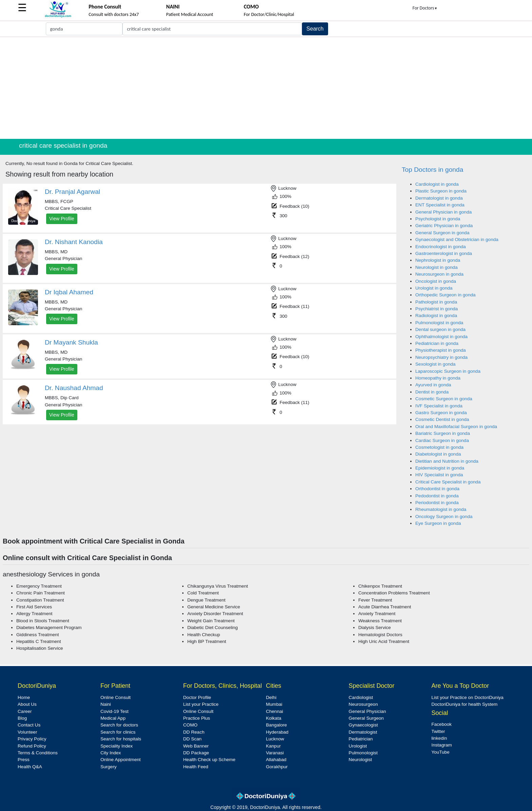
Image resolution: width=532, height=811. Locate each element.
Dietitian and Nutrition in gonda (447, 461)
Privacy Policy (32, 739)
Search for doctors (119, 725)
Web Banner (196, 746)
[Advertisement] (266, 88)
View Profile (62, 219)
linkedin (439, 738)
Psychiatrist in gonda (436, 309)
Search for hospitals (121, 739)
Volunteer (27, 732)
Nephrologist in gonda (438, 260)
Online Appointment (121, 760)
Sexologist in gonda (435, 364)
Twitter (438, 731)
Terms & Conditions (38, 753)
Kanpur (273, 746)
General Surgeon (366, 718)
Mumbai (274, 704)
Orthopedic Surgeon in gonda (445, 295)
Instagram (441, 745)
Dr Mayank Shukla (71, 342)
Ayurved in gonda (433, 385)
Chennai (275, 711)
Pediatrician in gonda (437, 343)
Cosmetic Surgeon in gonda (444, 399)
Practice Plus (197, 718)
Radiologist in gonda (436, 316)
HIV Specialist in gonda (439, 475)
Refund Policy (32, 746)
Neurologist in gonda (436, 267)
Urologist (358, 746)
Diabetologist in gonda (438, 454)
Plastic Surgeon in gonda (441, 191)
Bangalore (277, 725)
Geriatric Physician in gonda (444, 226)
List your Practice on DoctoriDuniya (467, 697)
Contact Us (29, 725)
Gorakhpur (277, 767)
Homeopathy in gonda (438, 378)
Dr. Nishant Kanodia (74, 242)
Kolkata (274, 718)
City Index (111, 753)
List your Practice (201, 704)
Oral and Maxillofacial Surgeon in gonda (456, 427)
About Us (27, 704)
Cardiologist (361, 697)
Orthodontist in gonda (437, 489)
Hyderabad (277, 732)
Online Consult (116, 697)
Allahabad (276, 760)
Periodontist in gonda (437, 503)
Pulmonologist (363, 753)
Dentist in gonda (432, 392)
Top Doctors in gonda (432, 170)
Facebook (441, 724)
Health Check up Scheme (209, 760)
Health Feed (196, 767)
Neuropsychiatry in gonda (441, 357)
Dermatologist (363, 732)
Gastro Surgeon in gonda (441, 413)
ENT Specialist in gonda (440, 205)
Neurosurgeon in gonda (439, 274)
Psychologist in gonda (438, 219)
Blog (22, 718)
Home (24, 697)
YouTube (440, 752)
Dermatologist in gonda (439, 198)
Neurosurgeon (363, 704)
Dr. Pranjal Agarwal (72, 192)
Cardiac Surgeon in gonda (442, 440)
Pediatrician (361, 739)
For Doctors (425, 8)
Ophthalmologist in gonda (441, 337)
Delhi (271, 697)
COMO (190, 725)
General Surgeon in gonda (442, 233)
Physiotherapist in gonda (441, 350)
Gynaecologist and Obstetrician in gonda (457, 239)
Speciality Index (117, 746)
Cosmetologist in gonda (439, 447)
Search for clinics (118, 732)
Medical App (113, 718)
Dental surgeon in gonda (440, 329)
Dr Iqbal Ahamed (69, 292)
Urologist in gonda (434, 288)
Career (25, 711)
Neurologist (360, 760)
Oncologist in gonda (436, 281)
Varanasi (275, 753)
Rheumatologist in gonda (441, 509)
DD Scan (192, 739)
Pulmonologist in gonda (439, 323)
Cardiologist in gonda (437, 184)
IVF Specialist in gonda (439, 406)
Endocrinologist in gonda (441, 247)
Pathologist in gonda (436, 302)
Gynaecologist (363, 725)
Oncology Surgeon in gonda (444, 517)
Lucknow (275, 739)
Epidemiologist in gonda (440, 468)
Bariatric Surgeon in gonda (443, 433)
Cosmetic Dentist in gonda (442, 419)
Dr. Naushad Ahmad (74, 388)
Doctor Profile (197, 697)
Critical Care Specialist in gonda (448, 482)
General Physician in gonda (443, 212)
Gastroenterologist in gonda (444, 253)
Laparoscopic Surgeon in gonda (448, 371)
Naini (106, 704)
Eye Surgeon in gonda (438, 523)
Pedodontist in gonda (437, 496)
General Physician (367, 711)
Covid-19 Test (115, 711)
